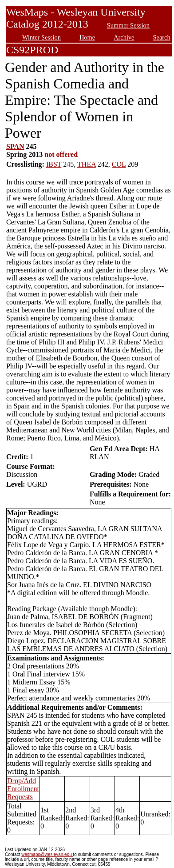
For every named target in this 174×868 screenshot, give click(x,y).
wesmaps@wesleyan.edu (47, 854)
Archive (124, 37)
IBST (54, 164)
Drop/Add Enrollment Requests (23, 789)
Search (162, 37)
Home (87, 37)
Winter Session (42, 37)
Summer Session (128, 25)
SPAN (15, 146)
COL (119, 164)
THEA (87, 164)
